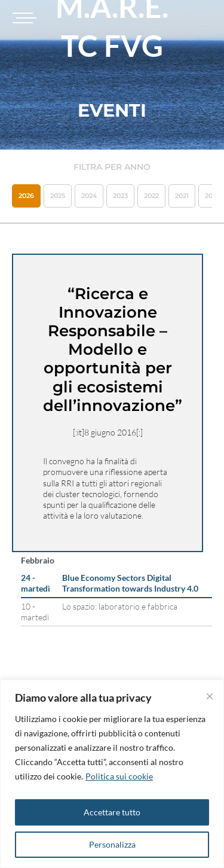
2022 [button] (151, 196)
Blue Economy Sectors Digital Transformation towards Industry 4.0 (130, 583)
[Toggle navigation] (23, 18)
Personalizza (112, 844)
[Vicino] (210, 696)
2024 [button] (89, 196)
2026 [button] (26, 196)
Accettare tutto (112, 812)
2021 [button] (182, 196)
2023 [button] (120, 196)
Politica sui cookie (119, 776)
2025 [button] (58, 196)
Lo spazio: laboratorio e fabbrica (120, 606)
